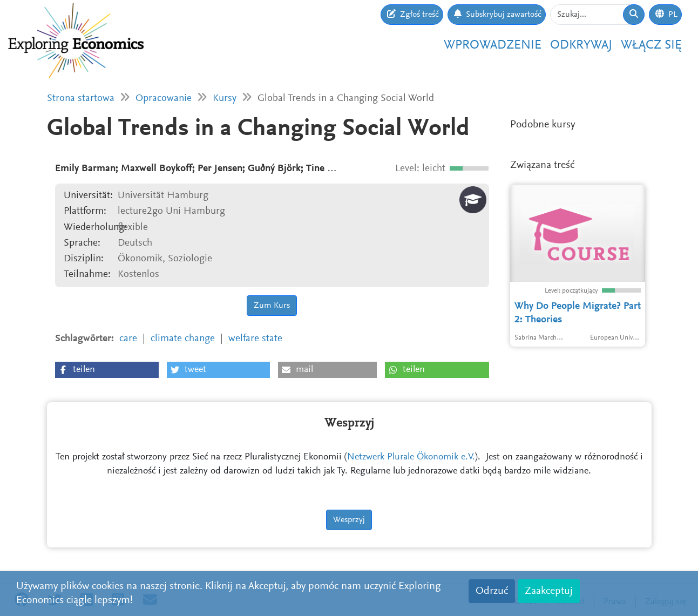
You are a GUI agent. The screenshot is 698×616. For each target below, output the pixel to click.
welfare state (255, 339)
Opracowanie (164, 99)
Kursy (225, 99)
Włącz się (651, 45)
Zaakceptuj (549, 591)
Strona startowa (81, 99)
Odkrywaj (581, 45)
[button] (107, 370)
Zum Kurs (272, 306)
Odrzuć (492, 591)
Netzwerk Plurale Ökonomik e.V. (411, 457)
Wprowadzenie (493, 45)
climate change (183, 339)
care (128, 339)
